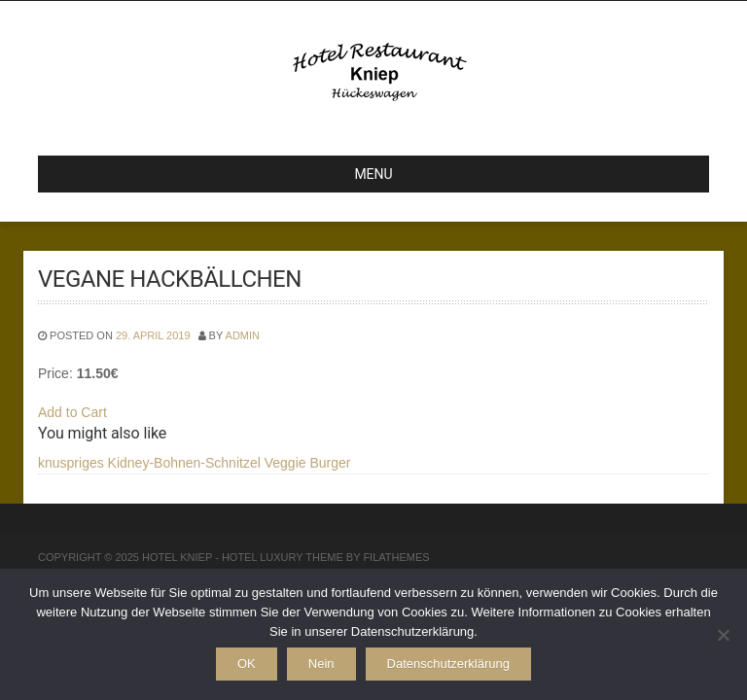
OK (247, 664)
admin (243, 335)
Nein (321, 664)
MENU (223, 174)
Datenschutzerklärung (448, 664)
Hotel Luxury (263, 557)
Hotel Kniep (177, 557)
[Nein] (723, 635)
